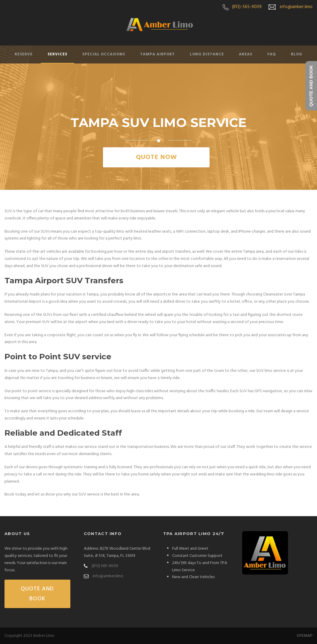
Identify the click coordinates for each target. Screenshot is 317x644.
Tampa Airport (157, 54)
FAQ (272, 54)
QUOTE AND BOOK (37, 594)
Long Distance (207, 54)
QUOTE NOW (156, 157)
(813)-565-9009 (247, 7)
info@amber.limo (296, 7)
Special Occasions (104, 54)
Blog (297, 54)
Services (57, 54)
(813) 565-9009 (105, 566)
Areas (246, 54)
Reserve (24, 54)
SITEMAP (305, 636)
